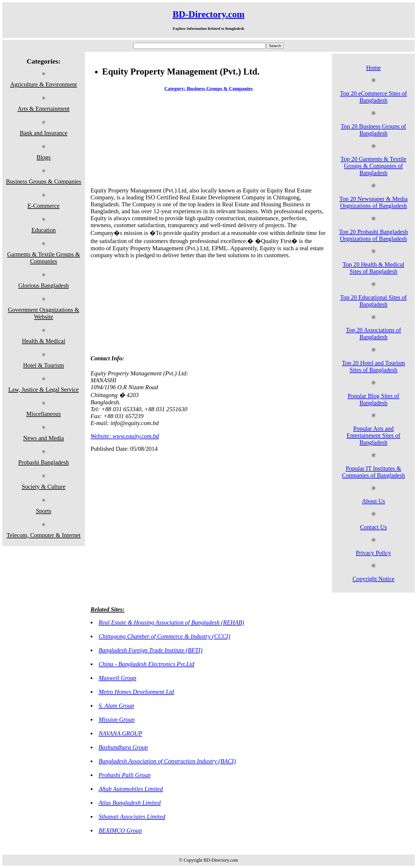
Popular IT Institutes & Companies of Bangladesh (373, 472)
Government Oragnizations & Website (43, 313)
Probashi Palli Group (124, 775)
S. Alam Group (116, 705)
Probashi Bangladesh (43, 462)
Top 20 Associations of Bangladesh (374, 333)
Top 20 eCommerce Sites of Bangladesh (373, 97)
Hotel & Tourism (43, 365)
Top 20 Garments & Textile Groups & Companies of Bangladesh (373, 166)
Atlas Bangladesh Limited (130, 803)
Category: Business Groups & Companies (208, 89)
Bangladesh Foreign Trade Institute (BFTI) (150, 650)
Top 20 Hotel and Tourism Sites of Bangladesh (374, 366)
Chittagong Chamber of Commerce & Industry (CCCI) (164, 636)
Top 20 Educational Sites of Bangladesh (374, 301)
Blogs (44, 157)
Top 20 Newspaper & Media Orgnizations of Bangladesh (374, 202)
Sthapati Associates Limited (132, 816)
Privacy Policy (373, 553)
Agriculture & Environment (43, 84)
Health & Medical (44, 341)
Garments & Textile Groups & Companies (44, 258)
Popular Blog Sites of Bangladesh (374, 399)
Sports (43, 511)
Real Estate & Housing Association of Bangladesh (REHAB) (171, 622)
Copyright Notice (374, 579)
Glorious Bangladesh (43, 285)
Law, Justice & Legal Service (44, 389)
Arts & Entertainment (44, 108)
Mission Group (117, 719)
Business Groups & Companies (44, 181)
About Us (373, 501)
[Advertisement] (209, 140)
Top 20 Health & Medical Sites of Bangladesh (373, 268)
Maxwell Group (117, 678)
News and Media (43, 438)
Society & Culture (43, 486)
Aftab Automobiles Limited (131, 789)
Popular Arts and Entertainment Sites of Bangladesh (373, 435)
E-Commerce (43, 206)
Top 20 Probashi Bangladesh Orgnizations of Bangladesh (373, 235)
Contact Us (374, 527)
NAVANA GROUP (120, 733)
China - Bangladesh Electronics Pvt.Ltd (146, 664)
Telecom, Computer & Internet (44, 535)
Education (44, 230)
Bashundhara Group (123, 747)
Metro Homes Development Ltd (136, 692)
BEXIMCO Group (120, 830)
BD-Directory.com (208, 14)
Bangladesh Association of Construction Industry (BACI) (167, 761)
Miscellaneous (44, 414)
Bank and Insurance (43, 133)
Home (374, 67)
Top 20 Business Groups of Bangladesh (373, 130)
